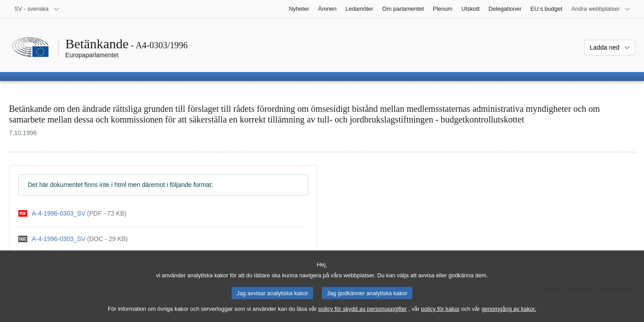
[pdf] (72, 214)
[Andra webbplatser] (601, 9)
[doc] (73, 239)
